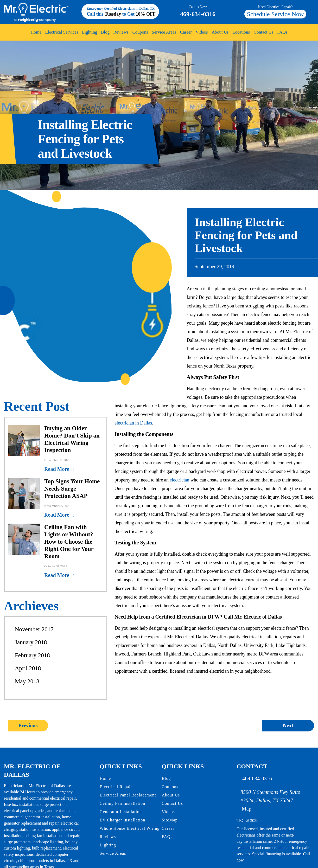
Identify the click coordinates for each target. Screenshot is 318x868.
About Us (220, 32)
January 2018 (31, 642)
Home (37, 32)
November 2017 (34, 629)
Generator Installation (121, 812)
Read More (57, 469)
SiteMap (170, 820)
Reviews (121, 32)
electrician (179, 480)
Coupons (140, 32)
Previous (28, 725)
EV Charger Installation (122, 820)
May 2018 (27, 681)
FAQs (282, 32)
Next (288, 725)
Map (247, 809)
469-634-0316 (198, 11)
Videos (202, 32)
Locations (241, 32)
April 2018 (28, 668)
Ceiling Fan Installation (122, 803)
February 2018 (32, 655)
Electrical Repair (116, 787)
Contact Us (263, 32)
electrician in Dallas (133, 423)
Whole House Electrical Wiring (130, 828)
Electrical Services (62, 32)
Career (186, 32)
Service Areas (164, 32)
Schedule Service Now (275, 14)
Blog (106, 32)
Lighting (90, 32)
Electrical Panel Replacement (128, 795)
